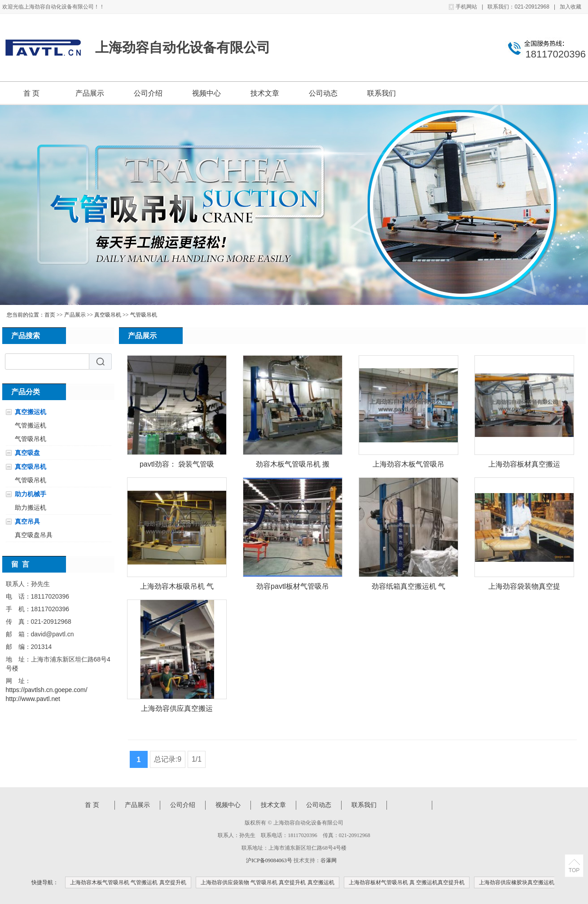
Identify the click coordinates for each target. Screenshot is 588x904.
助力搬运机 (31, 507)
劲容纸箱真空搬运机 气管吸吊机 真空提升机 (408, 588)
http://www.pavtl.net (33, 699)
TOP (574, 870)
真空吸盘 (27, 453)
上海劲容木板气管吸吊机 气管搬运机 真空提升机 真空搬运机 (409, 466)
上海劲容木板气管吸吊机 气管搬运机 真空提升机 (128, 882)
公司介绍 (148, 93)
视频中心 (206, 93)
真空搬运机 (31, 412)
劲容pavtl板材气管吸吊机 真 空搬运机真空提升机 (293, 588)
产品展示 (90, 93)
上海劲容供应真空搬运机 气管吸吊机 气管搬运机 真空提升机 (177, 710)
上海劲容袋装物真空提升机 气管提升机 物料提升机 (524, 588)
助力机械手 (31, 494)
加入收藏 (570, 7)
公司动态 (323, 93)
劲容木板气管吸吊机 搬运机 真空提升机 (293, 466)
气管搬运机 (31, 425)
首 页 (31, 93)
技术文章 (265, 93)
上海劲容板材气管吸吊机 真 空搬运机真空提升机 (407, 882)
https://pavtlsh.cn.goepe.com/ (47, 690)
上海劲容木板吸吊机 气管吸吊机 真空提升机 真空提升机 (177, 588)
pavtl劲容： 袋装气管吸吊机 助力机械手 (177, 466)
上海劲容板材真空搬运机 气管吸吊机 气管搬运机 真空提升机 (524, 466)
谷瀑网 (329, 860)
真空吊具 (27, 521)
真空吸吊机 (108, 315)
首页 (50, 315)
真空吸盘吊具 (34, 535)
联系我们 (382, 93)
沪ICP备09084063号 (269, 860)
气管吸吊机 (144, 315)
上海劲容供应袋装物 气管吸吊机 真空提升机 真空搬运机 (268, 882)
